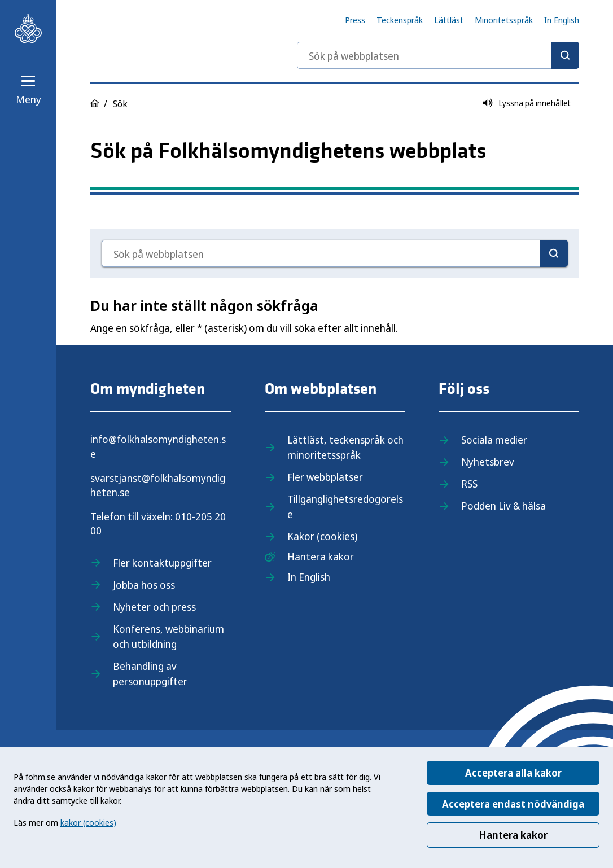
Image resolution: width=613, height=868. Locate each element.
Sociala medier (494, 440)
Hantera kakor (513, 835)
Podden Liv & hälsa (503, 506)
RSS (469, 484)
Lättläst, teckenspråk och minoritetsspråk (345, 447)
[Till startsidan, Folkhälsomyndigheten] (28, 28)
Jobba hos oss (144, 585)
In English (562, 20)
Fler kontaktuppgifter (162, 563)
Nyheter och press (154, 607)
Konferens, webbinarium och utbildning (168, 636)
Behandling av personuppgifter (150, 674)
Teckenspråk (400, 20)
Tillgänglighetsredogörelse (345, 507)
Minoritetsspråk (504, 20)
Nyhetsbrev (488, 462)
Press (355, 20)
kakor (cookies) (88, 822)
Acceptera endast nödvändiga (513, 804)
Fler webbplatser (325, 477)
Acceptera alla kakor (513, 773)
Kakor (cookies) (322, 536)
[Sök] (565, 55)
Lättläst (449, 20)
